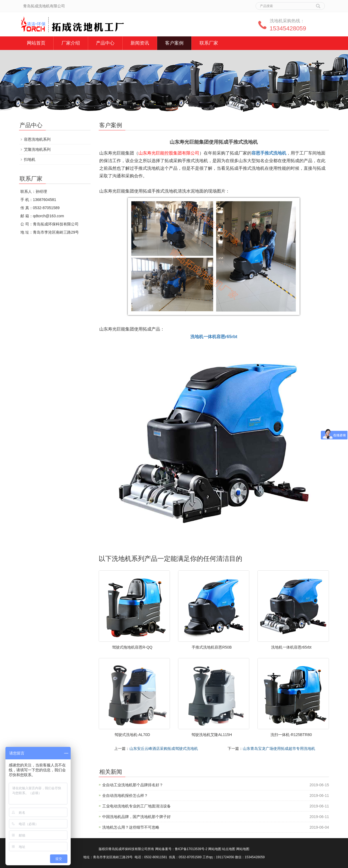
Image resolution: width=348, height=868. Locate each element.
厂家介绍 (71, 43)
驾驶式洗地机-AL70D (132, 735)
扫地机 (30, 159)
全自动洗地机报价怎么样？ (125, 795)
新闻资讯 (140, 43)
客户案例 (174, 43)
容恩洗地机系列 (37, 139)
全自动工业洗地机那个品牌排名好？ (133, 785)
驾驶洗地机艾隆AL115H (212, 735)
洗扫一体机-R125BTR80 (291, 735)
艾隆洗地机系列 (37, 149)
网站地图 (215, 849)
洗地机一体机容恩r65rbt (291, 647)
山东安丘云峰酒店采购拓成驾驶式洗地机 (164, 749)
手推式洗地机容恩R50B (212, 647)
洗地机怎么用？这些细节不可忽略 (131, 827)
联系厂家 (209, 43)
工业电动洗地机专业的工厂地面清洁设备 (136, 806)
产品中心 (105, 43)
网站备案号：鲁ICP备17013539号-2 (181, 849)
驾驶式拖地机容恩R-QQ (132, 647)
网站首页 (36, 43)
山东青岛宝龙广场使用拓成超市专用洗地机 (279, 749)
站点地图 (229, 849)
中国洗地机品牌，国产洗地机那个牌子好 (136, 817)
